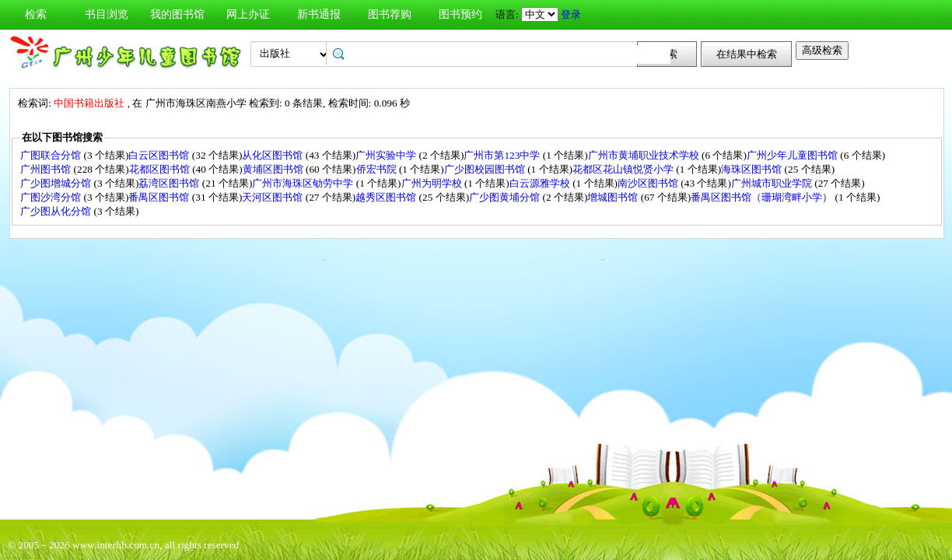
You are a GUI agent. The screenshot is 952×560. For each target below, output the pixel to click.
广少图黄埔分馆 (506, 197)
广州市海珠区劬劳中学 (304, 183)
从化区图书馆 (273, 155)
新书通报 (319, 14)
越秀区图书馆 (387, 197)
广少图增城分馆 (57, 183)
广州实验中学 (387, 155)
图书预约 (460, 14)
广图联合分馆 (52, 155)
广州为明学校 (433, 183)
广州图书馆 (47, 169)
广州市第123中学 (503, 155)
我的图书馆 (177, 14)
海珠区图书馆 (752, 169)
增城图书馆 (614, 197)
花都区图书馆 (161, 169)
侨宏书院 (378, 169)
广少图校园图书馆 (486, 169)
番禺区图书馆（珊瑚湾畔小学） (763, 197)
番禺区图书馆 (160, 197)
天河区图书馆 (273, 197)
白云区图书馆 (160, 155)
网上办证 (248, 14)
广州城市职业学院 (773, 183)
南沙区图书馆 (649, 183)
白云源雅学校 (541, 183)
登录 (571, 14)
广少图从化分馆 (57, 211)
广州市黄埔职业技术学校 (645, 155)
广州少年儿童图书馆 (793, 155)
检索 (36, 14)
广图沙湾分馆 (52, 197)
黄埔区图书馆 (274, 169)
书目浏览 (107, 14)
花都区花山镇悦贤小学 (624, 169)
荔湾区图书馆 (170, 183)
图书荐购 (390, 14)
